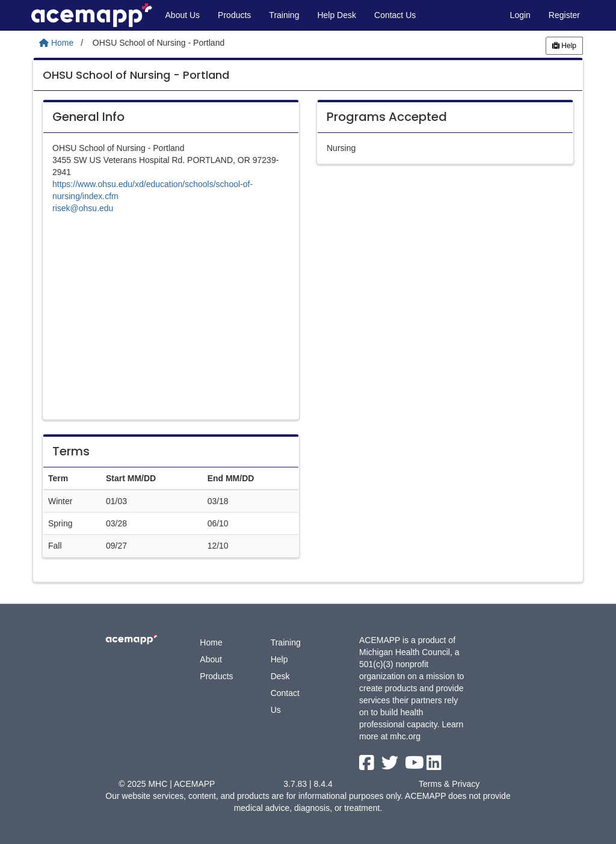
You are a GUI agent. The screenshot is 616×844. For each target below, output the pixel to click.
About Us (183, 15)
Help (564, 46)
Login (520, 15)
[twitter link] (391, 766)
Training (284, 15)
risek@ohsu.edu (83, 208)
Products (234, 15)
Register (564, 15)
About (211, 659)
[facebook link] (368, 766)
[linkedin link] (434, 766)
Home (211, 642)
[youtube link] (416, 766)
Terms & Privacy (449, 784)
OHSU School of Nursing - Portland (136, 75)
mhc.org (405, 736)
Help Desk (337, 15)
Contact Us (395, 15)
